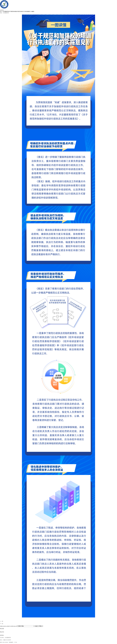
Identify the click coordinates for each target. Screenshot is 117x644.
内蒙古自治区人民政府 (5, 626)
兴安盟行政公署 (13, 626)
